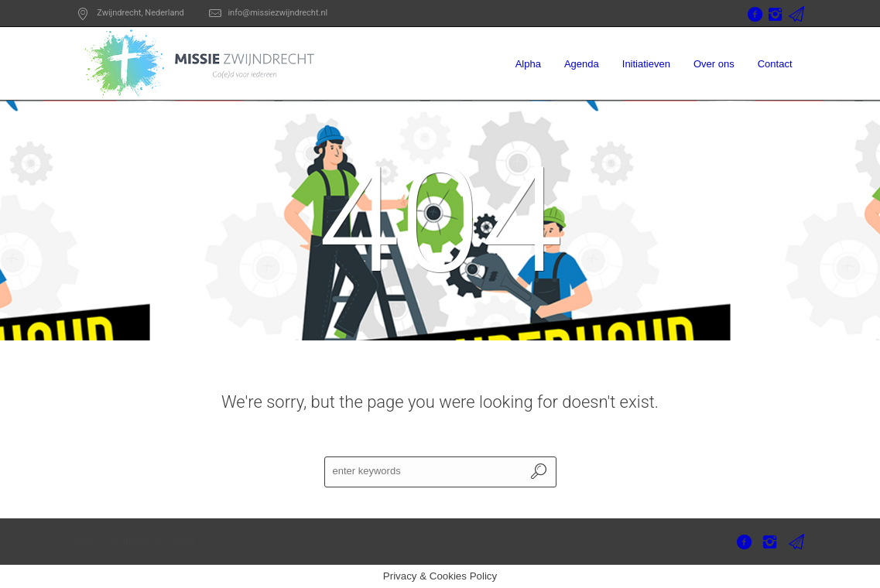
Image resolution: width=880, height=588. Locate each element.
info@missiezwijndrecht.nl (277, 13)
